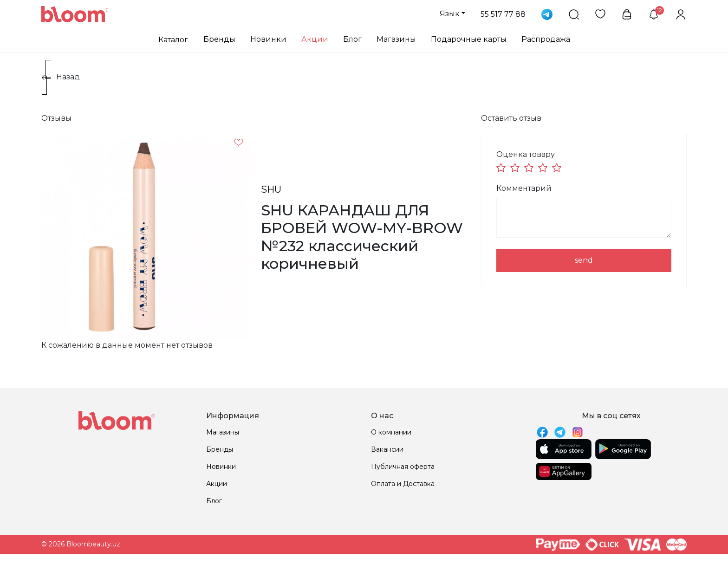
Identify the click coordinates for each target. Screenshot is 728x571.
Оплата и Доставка (403, 484)
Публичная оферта (403, 467)
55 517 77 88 (503, 14)
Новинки (268, 39)
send (584, 260)
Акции (315, 39)
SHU (271, 189)
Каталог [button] (173, 40)
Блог (352, 39)
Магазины (396, 39)
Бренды (219, 39)
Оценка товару (526, 154)
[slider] (530, 168)
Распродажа (546, 39)
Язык (450, 14)
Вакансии (387, 449)
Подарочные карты (469, 39)
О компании (391, 432)
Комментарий (524, 188)
